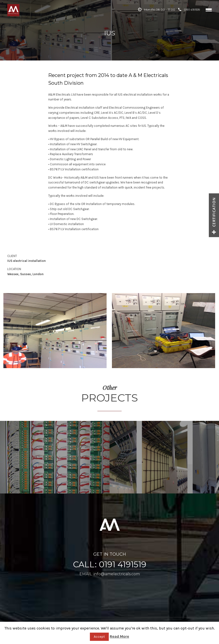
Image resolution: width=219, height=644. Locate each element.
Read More (119, 636)
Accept (99, 637)
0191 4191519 (189, 10)
